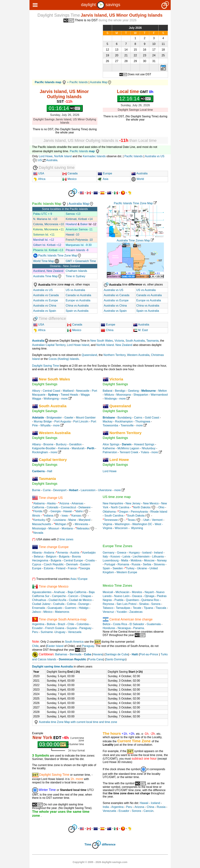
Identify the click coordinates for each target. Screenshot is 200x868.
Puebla (119, 600)
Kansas (76, 516)
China (107, 330)
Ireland (158, 553)
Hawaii (68, 511)
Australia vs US (43, 290)
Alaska (51, 503)
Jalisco (37, 612)
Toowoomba (110, 425)
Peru (35, 632)
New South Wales (102, 341)
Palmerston (110, 452)
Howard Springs (144, 444)
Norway (162, 560)
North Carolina (120, 507)
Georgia (56, 511)
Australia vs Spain (45, 311)
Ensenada (39, 608)
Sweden (118, 568)
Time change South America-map (63, 619)
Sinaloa (144, 604)
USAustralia (48, 160)
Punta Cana (96, 659)
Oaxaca (137, 596)
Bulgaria (64, 557)
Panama (139, 628)
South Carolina (114, 516)
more (66, 399)
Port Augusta (63, 421)
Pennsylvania (139, 512)
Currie (47, 490)
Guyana (72, 628)
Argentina (38, 624)
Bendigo (120, 391)
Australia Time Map (48, 276)
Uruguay (60, 632)
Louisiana (60, 520)
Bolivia (51, 624)
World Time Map (46, 261)
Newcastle (83, 391)
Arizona (64, 503)
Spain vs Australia (77, 311)
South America (74, 642)
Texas (131, 520)
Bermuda (76, 654)
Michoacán (123, 592)
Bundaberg (124, 418)
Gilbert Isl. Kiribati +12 (47, 245)
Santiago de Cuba (117, 654)
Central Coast (51, 391)
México (48, 612)
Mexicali (108, 592)
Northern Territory (114, 355)
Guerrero (71, 608)
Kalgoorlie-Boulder (44, 448)
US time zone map (117, 497)
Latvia (126, 557)
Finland (61, 568)
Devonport (60, 490)
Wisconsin (121, 528)
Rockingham (40, 452)
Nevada (38, 533)
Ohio (161, 507)
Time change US (51, 498)
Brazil (61, 624)
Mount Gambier (86, 418)
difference (109, 845)
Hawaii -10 (73, 235)
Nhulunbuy (149, 448)
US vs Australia (75, 290)
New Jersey (133, 503)
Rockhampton (124, 421)
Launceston (88, 490)
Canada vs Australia (78, 295)
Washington (122, 524)
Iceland (147, 553)
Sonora (156, 604)
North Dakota (142, 507)
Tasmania (152, 341)
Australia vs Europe (46, 300)
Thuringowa (143, 421)
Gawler (69, 418)
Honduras (109, 628)
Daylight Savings (45, 384)
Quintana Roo (150, 600)
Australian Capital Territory (49, 345)
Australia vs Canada (46, 295)
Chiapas (86, 596)
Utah (146, 520)
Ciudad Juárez (41, 604)
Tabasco (108, 608)
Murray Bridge (43, 421)
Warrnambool (159, 395)
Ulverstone (105, 490)
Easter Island (55, 646)
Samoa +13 (73, 214)
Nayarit (149, 592)
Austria (75, 553)
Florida (38, 511)
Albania (37, 553)
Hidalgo (84, 608)
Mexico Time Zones (118, 585)
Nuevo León (122, 596)
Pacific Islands (85, 151)
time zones (66, 539)
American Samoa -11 (79, 229)
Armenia (63, 553)
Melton (163, 391)
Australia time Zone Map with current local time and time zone (75, 722)
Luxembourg (111, 560)
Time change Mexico (54, 586)
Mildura (109, 395)
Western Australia (138, 355)
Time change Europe (54, 547)
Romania (123, 564)
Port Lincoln (81, 421)
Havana (98, 654)
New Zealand (55, 271)
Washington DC (142, 524)
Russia (136, 564)
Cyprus (37, 564)
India (106, 807)
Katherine (109, 448)
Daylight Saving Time (46, 366)
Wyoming (137, 528)
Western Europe (127, 572)
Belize (107, 624)
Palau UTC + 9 (43, 214)
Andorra (49, 553)
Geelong (133, 391)
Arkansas (77, 503)
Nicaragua (124, 628)
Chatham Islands (76, 271)
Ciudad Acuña (57, 600)
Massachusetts (42, 524)
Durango (84, 604)
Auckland (39, 271)
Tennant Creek (129, 452)
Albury (36, 391)
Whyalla (45, 425)
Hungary (134, 553)
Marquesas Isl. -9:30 (79, 245)
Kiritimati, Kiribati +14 (79, 219)
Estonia (49, 568)
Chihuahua (39, 600)
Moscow (149, 560)
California (38, 507)
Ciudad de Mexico (80, 600)
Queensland (89, 355)
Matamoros (62, 612)
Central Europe (73, 560)
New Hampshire (113, 503)
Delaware (85, 507)
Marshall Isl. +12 (44, 240)
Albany (37, 444)
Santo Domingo (116, 659)
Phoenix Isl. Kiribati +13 (48, 250)
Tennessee (111, 520)
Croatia (90, 560)
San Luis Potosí (127, 604)
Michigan (61, 524)
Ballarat (108, 391)
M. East (141, 330)
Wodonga (110, 399)
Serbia (147, 564)
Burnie (36, 490)
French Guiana (55, 628)
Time (88, 845)
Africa (41, 179)
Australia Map (101, 82)
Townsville (127, 425)
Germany (109, 553)
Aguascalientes (42, 592)
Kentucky (39, 520)
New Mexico (151, 503)
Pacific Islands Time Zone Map (57, 255)
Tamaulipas (123, 608)
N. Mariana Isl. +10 (45, 219)
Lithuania (158, 557)
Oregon (123, 512)
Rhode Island (159, 512)
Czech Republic (54, 564)
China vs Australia (77, 306)
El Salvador (137, 624)
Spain (106, 568)
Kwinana (64, 448)
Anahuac (59, 592)
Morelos (137, 592)
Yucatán (122, 612)
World (138, 179)
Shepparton (141, 395)
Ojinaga (149, 596)
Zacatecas (136, 612)
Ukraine (142, 568)
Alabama (39, 503)
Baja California (77, 592)
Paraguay (86, 628)
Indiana (49, 516)
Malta (125, 560)
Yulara (145, 452)
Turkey (130, 568)
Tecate (137, 608)
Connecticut (68, 507)
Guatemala (154, 624)
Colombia (83, 624)
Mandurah (78, 448)
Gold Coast (152, 418)
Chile (71, 624)
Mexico (69, 179)
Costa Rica (120, 624)
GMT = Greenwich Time (81, 261)
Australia (139, 173)
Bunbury (61, 444)
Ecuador (38, 628)
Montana (67, 528)
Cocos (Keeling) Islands (64, 359)
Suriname (47, 632)
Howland (71, 224)
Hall (50, 471)
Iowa (65, 516)
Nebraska (83, 528)
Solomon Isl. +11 (44, 235)
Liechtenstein (141, 557)
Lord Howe (46, 156)
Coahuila (59, 604)
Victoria (119, 341)
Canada (70, 173)
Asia (103, 179)
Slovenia (159, 564)
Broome (48, 444)
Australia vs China (45, 306)
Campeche (59, 596)
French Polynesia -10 (79, 240)
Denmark (72, 564)
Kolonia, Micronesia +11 (49, 229)
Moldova (136, 560)
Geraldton (75, 444)
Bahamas (61, 654)
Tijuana (148, 608)
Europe (105, 173)
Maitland (68, 391)
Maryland (85, 520)
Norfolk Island (63, 156)
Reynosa (108, 604)
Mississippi (39, 528)
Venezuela (75, 632)
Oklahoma (109, 512)
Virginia (108, 524)
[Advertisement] (65, 50)
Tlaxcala (161, 608)
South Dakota (136, 516)
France (72, 568)
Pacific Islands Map (50, 204)
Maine (72, 520)
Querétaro (132, 600)
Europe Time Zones (118, 546)
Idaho (79, 511)
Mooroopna (124, 395)
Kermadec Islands (94, 156)
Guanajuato (55, 608)
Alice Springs (111, 444)
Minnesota (82, 524)
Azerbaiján (89, 553)
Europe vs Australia (78, 300)
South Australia (135, 341)
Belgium (51, 557)
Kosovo (115, 557)
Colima (71, 604)
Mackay (108, 421)
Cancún (73, 596)
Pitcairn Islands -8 (77, 250)
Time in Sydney (76, 276)
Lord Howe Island (78, 345)
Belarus (39, 557)
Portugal (110, 564)
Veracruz (108, 612)
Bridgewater (54, 418)
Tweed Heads (69, 395)
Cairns (138, 418)
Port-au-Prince (149, 654)
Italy (105, 557)
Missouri (54, 528)
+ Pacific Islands (77, 82)
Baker (84, 224)
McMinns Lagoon (128, 448)
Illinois (36, 516)
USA (39, 173)
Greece (122, 553)
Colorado (52, 507)
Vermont (157, 520)
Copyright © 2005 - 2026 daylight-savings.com (100, 862)
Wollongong (51, 399)
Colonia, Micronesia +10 (49, 224)
